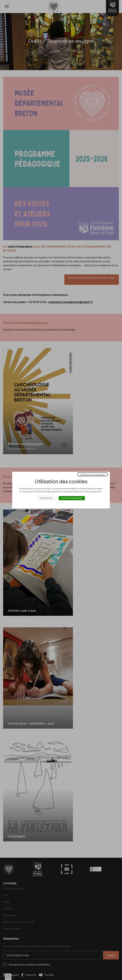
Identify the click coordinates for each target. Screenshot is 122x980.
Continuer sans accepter (92, 474)
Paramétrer (46, 498)
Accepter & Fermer (72, 498)
